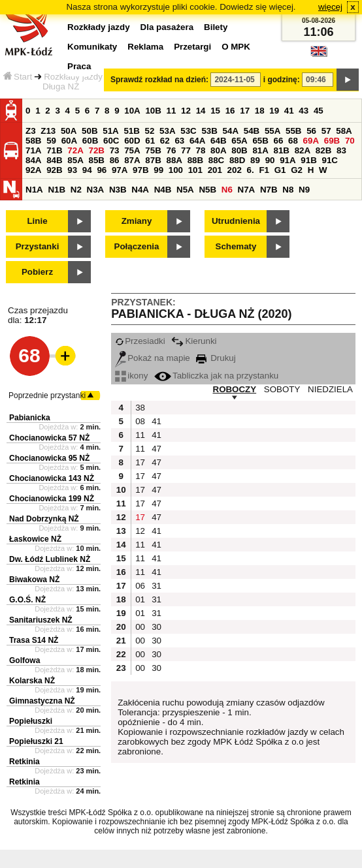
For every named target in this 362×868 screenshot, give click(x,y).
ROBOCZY (235, 389)
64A (197, 141)
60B (90, 141)
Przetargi (192, 47)
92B (54, 170)
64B (218, 141)
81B (282, 150)
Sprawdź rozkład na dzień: (159, 80)
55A (272, 131)
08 (140, 421)
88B (195, 160)
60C (111, 141)
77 (186, 150)
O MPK (236, 47)
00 (140, 627)
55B (293, 131)
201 (215, 170)
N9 (304, 190)
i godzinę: (282, 80)
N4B (163, 190)
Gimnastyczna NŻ (42, 701)
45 (319, 111)
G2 (297, 170)
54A (231, 131)
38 (140, 408)
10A (132, 111)
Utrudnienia (236, 221)
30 (156, 627)
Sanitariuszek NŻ (41, 620)
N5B (207, 190)
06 (140, 586)
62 (165, 141)
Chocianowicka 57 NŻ (49, 438)
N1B (57, 190)
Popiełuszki (31, 721)
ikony (131, 376)
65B (260, 141)
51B (131, 131)
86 (115, 160)
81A (260, 150)
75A (132, 150)
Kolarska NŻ (32, 681)
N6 (227, 190)
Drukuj (216, 358)
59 (51, 141)
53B (209, 131)
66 (279, 141)
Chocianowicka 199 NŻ (52, 499)
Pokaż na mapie (153, 358)
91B (308, 160)
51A (110, 131)
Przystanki (38, 246)
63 (179, 141)
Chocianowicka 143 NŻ (52, 478)
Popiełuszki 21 (36, 741)
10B (153, 111)
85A (75, 160)
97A (120, 170)
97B (140, 170)
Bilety (216, 27)
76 (171, 150)
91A (288, 160)
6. (251, 170)
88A (174, 160)
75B (153, 150)
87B (153, 160)
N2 (76, 190)
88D (237, 160)
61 (150, 141)
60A (69, 141)
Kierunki (194, 341)
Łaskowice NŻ (35, 539)
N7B (269, 190)
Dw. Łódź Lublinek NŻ (50, 559)
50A (69, 131)
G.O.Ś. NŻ (27, 600)
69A (311, 141)
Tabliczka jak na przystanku (216, 376)
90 (270, 160)
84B (54, 160)
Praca (79, 66)
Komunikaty (92, 47)
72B (96, 150)
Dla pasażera (167, 27)
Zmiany (137, 221)
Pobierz (37, 272)
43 (304, 111)
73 (115, 150)
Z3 (31, 131)
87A (132, 160)
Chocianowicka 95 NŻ (49, 458)
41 (289, 111)
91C (329, 160)
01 (140, 599)
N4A (140, 190)
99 (158, 170)
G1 (280, 170)
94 (87, 170)
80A (218, 150)
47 (156, 449)
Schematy (236, 246)
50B (90, 131)
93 (72, 170)
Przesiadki (140, 341)
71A (33, 150)
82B (323, 150)
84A (33, 160)
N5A (185, 190)
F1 (264, 170)
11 (172, 111)
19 (274, 111)
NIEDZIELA (330, 389)
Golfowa (25, 660)
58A (344, 131)
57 (326, 131)
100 (176, 170)
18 (260, 111)
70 (350, 141)
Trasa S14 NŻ (34, 640)
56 (311, 131)
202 (235, 170)
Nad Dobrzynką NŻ (44, 519)
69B (332, 141)
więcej (330, 7)
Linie (37, 221)
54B (252, 131)
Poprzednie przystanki (47, 395)
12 (186, 111)
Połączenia (137, 246)
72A (75, 150)
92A (33, 170)
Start (18, 77)
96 (102, 170)
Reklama (145, 47)
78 (201, 150)
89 (255, 160)
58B (33, 141)
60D (132, 141)
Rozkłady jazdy (73, 77)
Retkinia (25, 762)
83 (341, 150)
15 (215, 111)
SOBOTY (282, 389)
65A (239, 141)
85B (96, 160)
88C (216, 160)
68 (293, 141)
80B (239, 150)
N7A (247, 190)
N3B (118, 190)
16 (230, 111)
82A (303, 150)
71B (54, 150)
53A (167, 131)
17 (245, 111)
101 (195, 170)
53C (188, 131)
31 (156, 586)
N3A (96, 190)
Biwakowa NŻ (34, 580)
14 (201, 111)
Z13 (48, 131)
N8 (288, 190)
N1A (34, 190)
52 (150, 131)
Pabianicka (30, 418)
